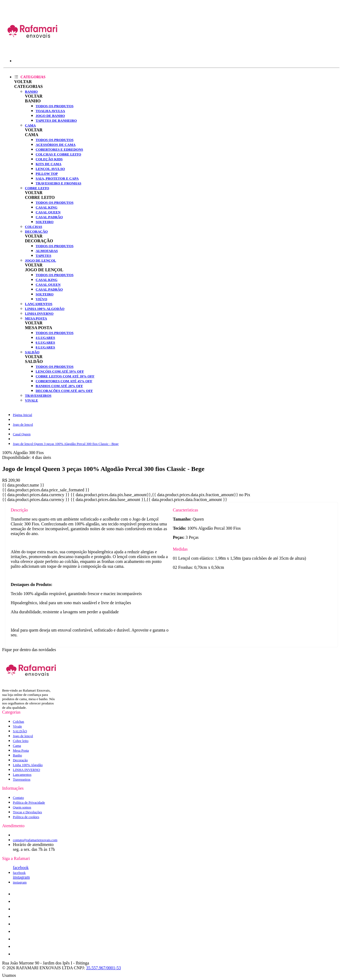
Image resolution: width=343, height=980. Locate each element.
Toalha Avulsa (50, 111)
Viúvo (41, 299)
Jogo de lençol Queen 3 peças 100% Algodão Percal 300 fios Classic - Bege (66, 444)
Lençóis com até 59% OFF (60, 371)
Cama (30, 125)
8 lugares (45, 347)
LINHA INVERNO (39, 313)
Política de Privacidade (29, 802)
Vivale (31, 400)
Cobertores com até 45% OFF (64, 381)
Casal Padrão (49, 217)
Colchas (33, 227)
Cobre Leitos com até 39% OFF (65, 376)
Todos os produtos (55, 106)
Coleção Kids (49, 159)
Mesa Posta (36, 318)
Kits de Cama (49, 164)
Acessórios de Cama (56, 145)
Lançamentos (39, 304)
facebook (21, 868)
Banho (31, 92)
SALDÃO (32, 352)
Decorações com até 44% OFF (64, 391)
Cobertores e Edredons (59, 149)
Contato (18, 798)
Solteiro (45, 222)
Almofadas (47, 251)
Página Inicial (23, 415)
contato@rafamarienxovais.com (35, 840)
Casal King (46, 207)
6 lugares (45, 342)
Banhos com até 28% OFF (59, 386)
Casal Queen (48, 212)
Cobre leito (37, 188)
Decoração (36, 231)
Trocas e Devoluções (27, 812)
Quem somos (22, 807)
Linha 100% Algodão (45, 309)
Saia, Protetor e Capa (57, 178)
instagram (21, 877)
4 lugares (45, 338)
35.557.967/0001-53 (103, 968)
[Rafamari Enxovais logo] (33, 49)
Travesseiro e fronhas (58, 183)
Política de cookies (26, 817)
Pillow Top (47, 174)
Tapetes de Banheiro (56, 120)
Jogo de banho (50, 116)
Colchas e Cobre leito (58, 154)
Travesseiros (38, 396)
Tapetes (43, 256)
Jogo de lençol (40, 260)
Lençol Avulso (50, 169)
